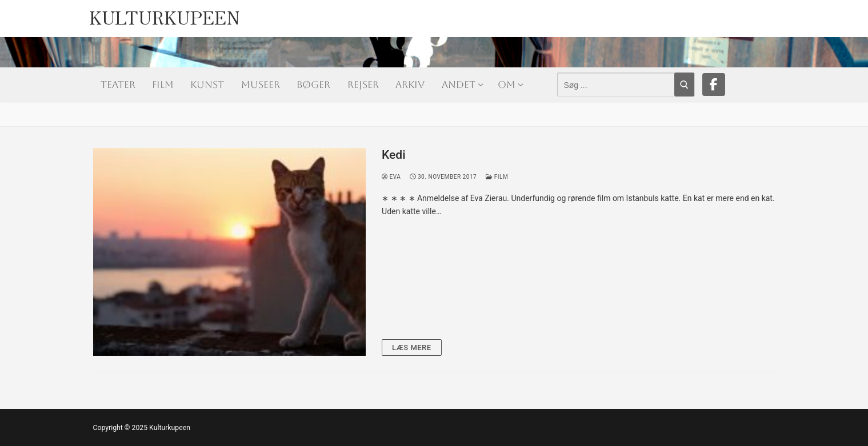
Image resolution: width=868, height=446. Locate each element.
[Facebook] (714, 85)
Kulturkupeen (165, 15)
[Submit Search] (684, 85)
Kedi (393, 155)
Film (497, 177)
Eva (391, 177)
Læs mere (412, 347)
